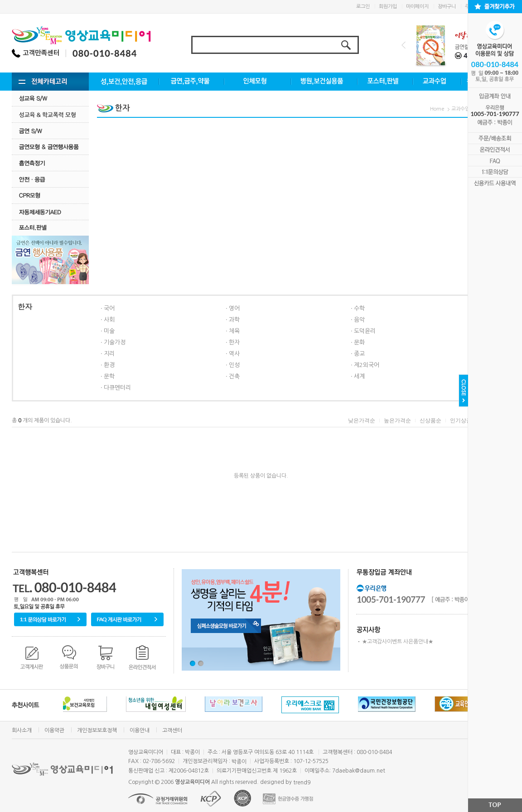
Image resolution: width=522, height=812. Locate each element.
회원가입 (388, 7)
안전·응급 (50, 179)
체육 (234, 331)
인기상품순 (464, 420)
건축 (234, 376)
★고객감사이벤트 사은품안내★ (398, 642)
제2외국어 (367, 365)
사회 (109, 320)
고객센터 (172, 730)
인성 (234, 365)
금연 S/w (50, 131)
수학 (359, 308)
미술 (109, 331)
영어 (234, 308)
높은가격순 (397, 420)
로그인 (363, 7)
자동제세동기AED (50, 212)
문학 (109, 376)
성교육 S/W (50, 98)
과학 (234, 320)
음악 (359, 320)
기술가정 (115, 342)
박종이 (239, 762)
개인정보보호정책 (97, 730)
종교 (359, 354)
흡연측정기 (50, 163)
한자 (234, 342)
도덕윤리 (365, 331)
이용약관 (54, 730)
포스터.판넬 (50, 228)
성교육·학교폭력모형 (50, 114)
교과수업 (460, 109)
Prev (404, 45)
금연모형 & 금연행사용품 (50, 147)
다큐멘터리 (117, 388)
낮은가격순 (362, 420)
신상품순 (430, 420)
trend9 (302, 783)
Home (437, 109)
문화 (359, 342)
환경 (109, 365)
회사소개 (22, 730)
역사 (234, 354)
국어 (109, 308)
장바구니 (447, 7)
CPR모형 (50, 196)
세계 (359, 376)
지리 (109, 354)
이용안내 (140, 730)
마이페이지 (417, 7)
